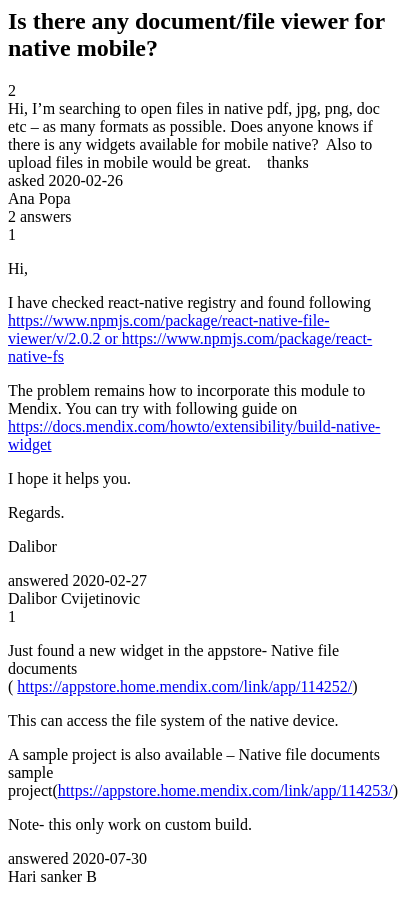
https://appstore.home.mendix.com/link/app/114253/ (225, 790)
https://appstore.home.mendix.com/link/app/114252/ (184, 686)
